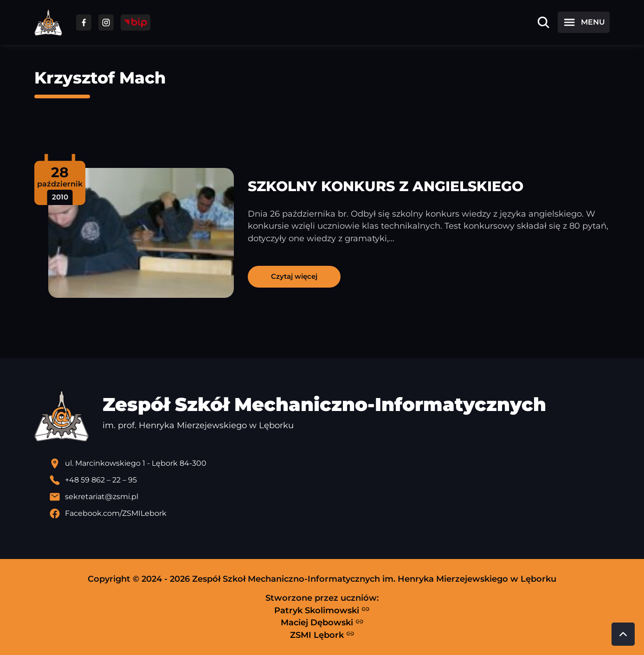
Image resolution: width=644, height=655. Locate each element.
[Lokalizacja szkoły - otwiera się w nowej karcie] (329, 463)
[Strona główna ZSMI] (48, 22)
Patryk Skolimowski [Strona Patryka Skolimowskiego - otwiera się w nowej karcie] (322, 610)
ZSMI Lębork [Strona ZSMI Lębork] (322, 635)
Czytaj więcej (294, 276)
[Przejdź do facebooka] (84, 22)
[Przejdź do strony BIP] (135, 22)
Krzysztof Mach (100, 78)
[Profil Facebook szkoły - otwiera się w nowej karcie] (329, 514)
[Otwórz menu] (584, 22)
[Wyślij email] (329, 497)
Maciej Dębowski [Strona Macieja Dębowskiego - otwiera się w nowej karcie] (322, 623)
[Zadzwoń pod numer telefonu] (329, 480)
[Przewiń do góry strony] (623, 634)
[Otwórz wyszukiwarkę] (543, 22)
